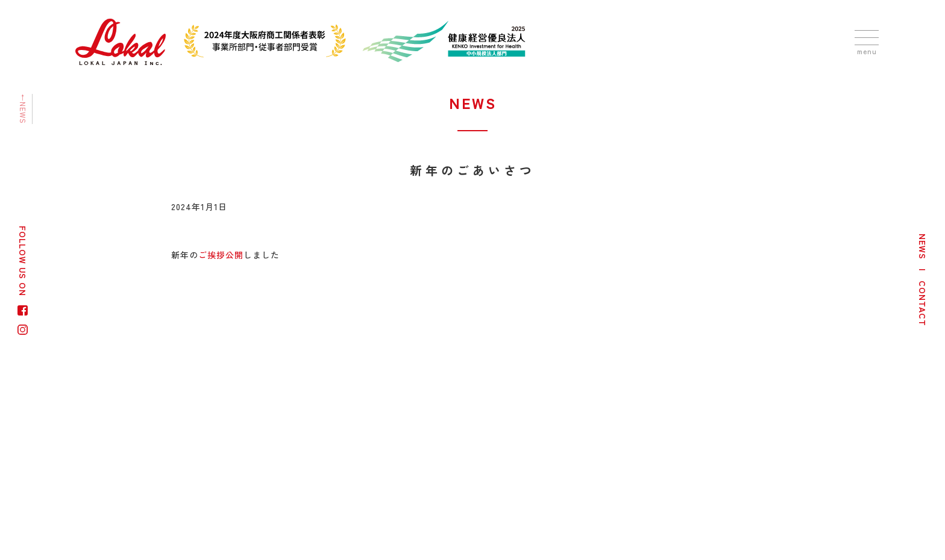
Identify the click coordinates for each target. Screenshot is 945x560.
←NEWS (23, 109)
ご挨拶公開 (221, 255)
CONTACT (923, 303)
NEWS (923, 247)
